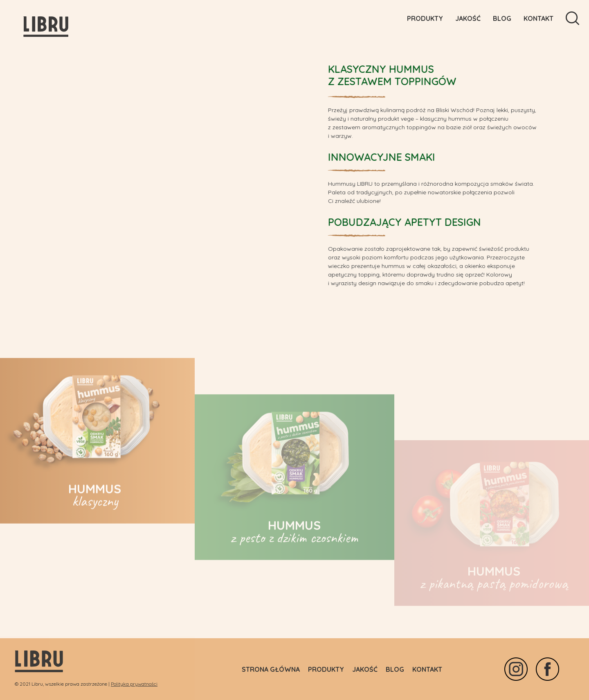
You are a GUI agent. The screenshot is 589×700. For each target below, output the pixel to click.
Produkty (425, 18)
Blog (502, 18)
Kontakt (538, 18)
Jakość (468, 18)
